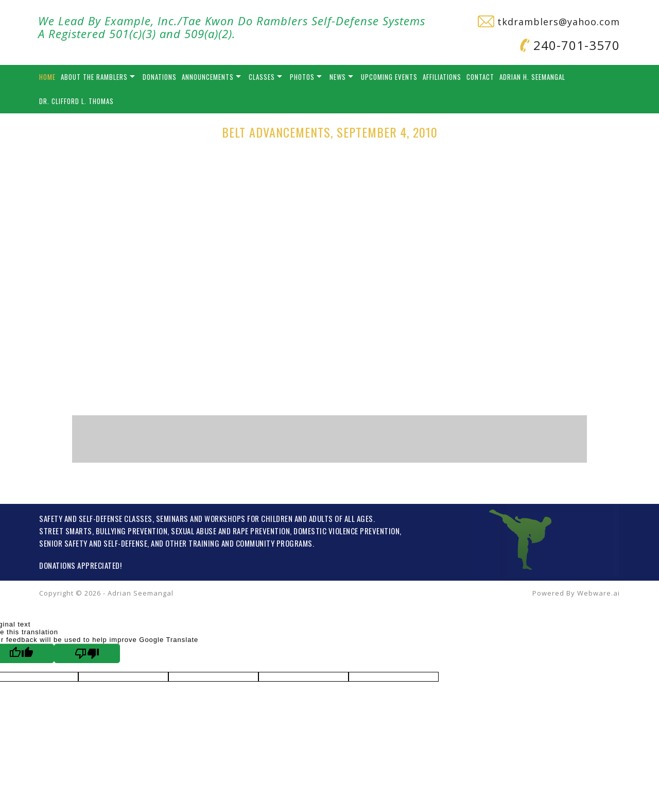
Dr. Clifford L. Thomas (76, 101)
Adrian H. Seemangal (532, 77)
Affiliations (442, 77)
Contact (480, 77)
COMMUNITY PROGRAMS (274, 543)
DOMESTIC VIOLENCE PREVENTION (346, 531)
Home (47, 77)
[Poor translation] (87, 653)
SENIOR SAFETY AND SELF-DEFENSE (93, 543)
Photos (302, 77)
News (338, 77)
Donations (160, 77)
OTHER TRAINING (192, 543)
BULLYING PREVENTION (132, 531)
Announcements (208, 77)
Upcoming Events (389, 77)
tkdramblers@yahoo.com (549, 22)
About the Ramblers (94, 77)
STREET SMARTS (66, 531)
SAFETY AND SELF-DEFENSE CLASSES (96, 518)
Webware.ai (599, 593)
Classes (262, 77)
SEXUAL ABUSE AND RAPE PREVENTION (230, 531)
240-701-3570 (570, 45)
